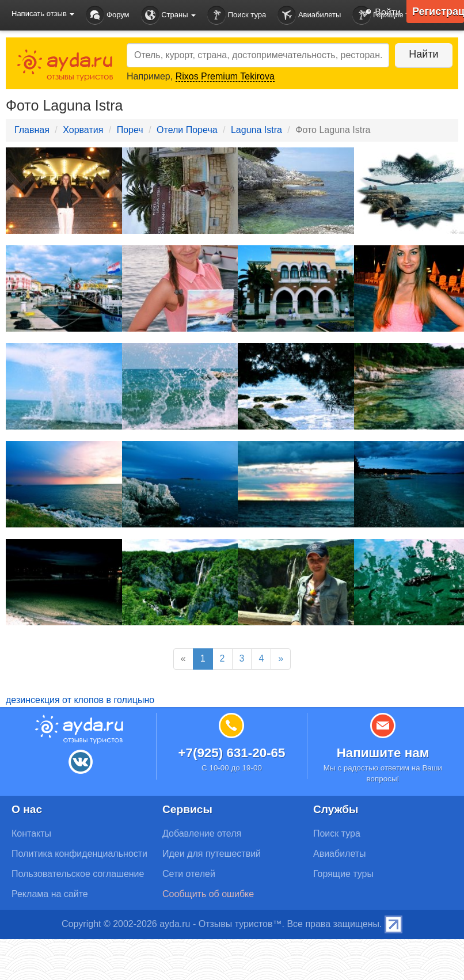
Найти (423, 54)
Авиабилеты (309, 15)
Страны (169, 15)
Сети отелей (189, 874)
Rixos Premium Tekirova (225, 76)
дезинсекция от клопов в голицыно (80, 700)
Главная (32, 130)
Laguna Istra (256, 130)
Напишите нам (383, 753)
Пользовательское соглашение (78, 874)
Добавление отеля (202, 833)
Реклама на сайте (50, 894)
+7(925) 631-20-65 (231, 753)
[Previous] (183, 659)
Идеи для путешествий (212, 854)
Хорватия (83, 130)
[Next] (281, 659)
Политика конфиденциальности (79, 854)
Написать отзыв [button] (43, 14)
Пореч (130, 130)
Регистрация (438, 12)
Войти (379, 13)
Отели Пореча (187, 130)
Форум (107, 15)
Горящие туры (343, 874)
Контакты (31, 833)
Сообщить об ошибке (208, 894)
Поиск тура (237, 15)
